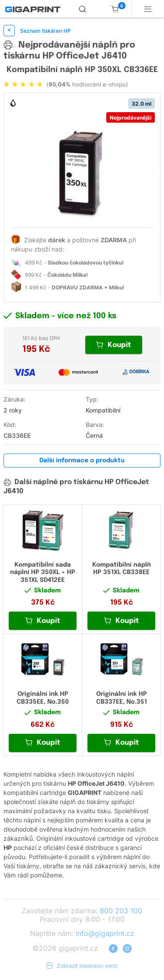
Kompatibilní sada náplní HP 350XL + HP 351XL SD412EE (43, 573)
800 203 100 (121, 911)
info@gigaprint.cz (105, 933)
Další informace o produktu (82, 461)
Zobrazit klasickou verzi (82, 966)
